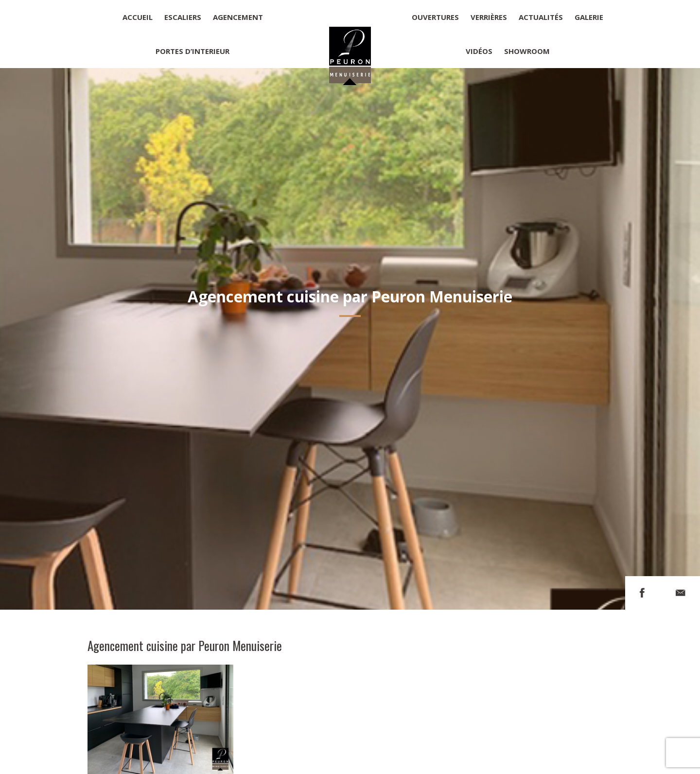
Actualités (541, 17)
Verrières (489, 17)
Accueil (138, 17)
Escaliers (183, 17)
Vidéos (479, 51)
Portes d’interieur (192, 51)
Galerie (589, 17)
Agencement (238, 17)
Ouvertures (435, 17)
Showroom (527, 51)
